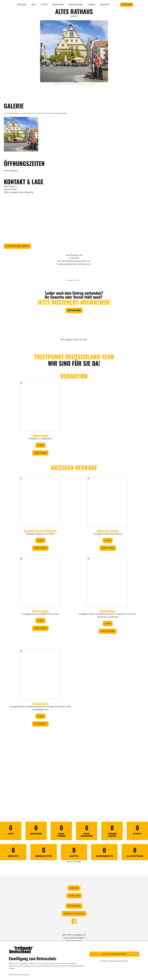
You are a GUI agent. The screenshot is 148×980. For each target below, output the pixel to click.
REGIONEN (22, 5)
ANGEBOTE (105, 5)
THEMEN (91, 5)
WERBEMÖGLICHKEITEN (74, 914)
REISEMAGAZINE (76, 5)
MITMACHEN (126, 5)
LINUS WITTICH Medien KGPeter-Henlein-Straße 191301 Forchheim (74, 938)
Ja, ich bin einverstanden (114, 954)
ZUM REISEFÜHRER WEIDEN (17, 246)
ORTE (34, 5)
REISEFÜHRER (58, 5)
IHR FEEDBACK (74, 906)
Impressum (25, 975)
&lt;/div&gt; (74, 574)
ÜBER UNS (74, 888)
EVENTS (44, 5)
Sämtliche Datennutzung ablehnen (114, 961)
